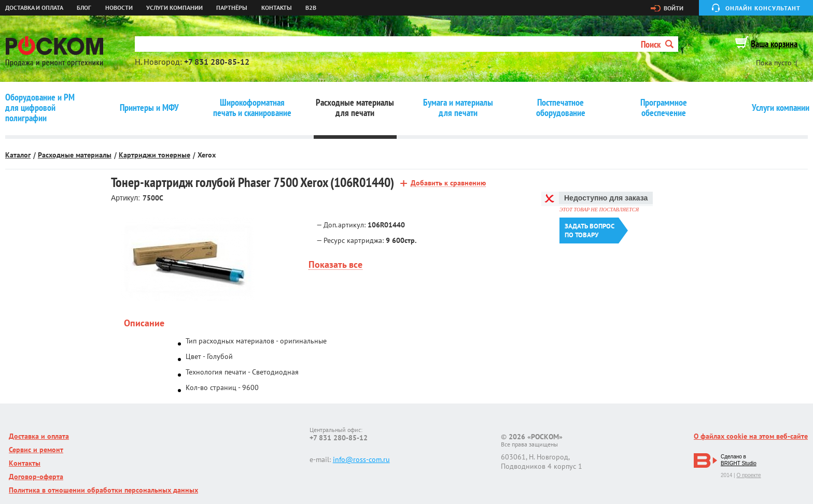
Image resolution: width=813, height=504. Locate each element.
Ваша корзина (774, 44)
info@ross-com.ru (361, 459)
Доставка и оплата (34, 8)
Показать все (335, 265)
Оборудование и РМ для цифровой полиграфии (40, 108)
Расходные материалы (75, 155)
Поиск (657, 44)
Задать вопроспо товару (590, 231)
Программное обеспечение (664, 108)
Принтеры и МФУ (149, 108)
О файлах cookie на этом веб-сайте (751, 436)
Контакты (277, 8)
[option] (187, 259)
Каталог (18, 155)
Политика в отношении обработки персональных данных (103, 490)
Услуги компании (174, 8)
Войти (674, 8)
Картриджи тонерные (155, 155)
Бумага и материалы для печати (458, 108)
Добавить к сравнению (448, 183)
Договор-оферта (36, 477)
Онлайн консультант (763, 8)
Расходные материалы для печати (355, 108)
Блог (84, 8)
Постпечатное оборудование (561, 108)
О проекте (748, 475)
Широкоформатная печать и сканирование (252, 108)
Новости (119, 8)
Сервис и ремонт (36, 450)
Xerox (207, 155)
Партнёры (232, 8)
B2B (311, 8)
